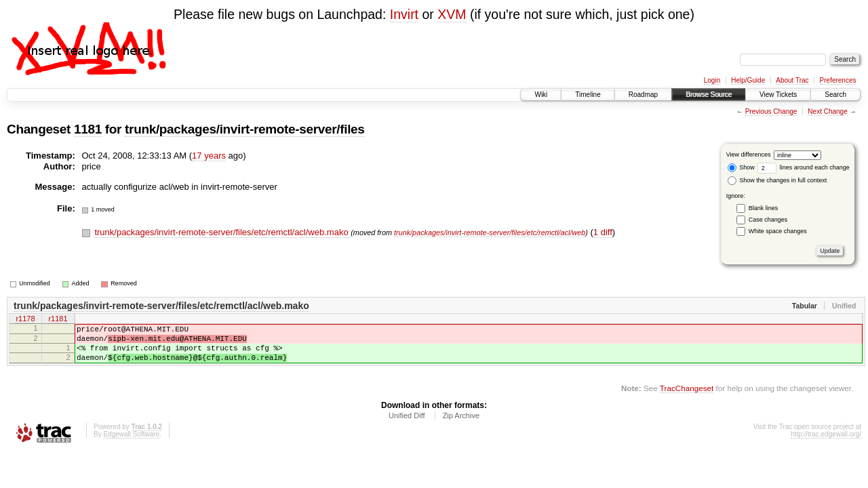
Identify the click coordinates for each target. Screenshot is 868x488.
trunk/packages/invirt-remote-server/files (244, 129)
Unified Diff (407, 426)
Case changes (768, 220)
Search (835, 95)
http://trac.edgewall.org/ (826, 444)
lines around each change (804, 167)
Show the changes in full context (777, 180)
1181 (88, 129)
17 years (209, 156)
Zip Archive (461, 426)
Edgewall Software (131, 444)
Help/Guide (748, 80)
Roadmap (643, 95)
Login (712, 80)
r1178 (25, 320)
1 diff (603, 232)
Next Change (827, 111)
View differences (749, 155)
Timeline (588, 95)
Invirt (404, 14)
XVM (452, 14)
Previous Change (771, 111)
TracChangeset (687, 398)
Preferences (838, 80)
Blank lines (764, 208)
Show (741, 167)
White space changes (778, 231)
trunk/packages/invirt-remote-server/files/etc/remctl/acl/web (490, 232)
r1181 (58, 320)
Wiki (541, 95)
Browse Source (709, 95)
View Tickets (778, 95)
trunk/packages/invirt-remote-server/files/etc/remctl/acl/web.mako (222, 232)
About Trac (792, 80)
